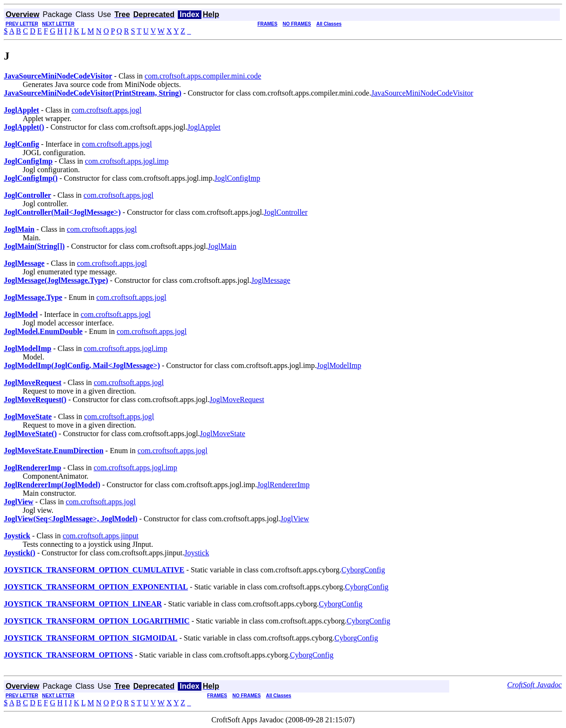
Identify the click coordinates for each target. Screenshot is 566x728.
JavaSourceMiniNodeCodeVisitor (422, 93)
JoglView (295, 519)
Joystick (197, 553)
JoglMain (222, 246)
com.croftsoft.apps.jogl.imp (127, 161)
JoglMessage (271, 280)
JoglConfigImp (237, 178)
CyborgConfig (363, 570)
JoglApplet (204, 127)
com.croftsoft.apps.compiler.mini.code (203, 76)
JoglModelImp (339, 365)
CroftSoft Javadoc (535, 685)
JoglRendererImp (283, 485)
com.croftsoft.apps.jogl (106, 110)
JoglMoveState (223, 434)
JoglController (286, 212)
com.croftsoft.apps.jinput (100, 536)
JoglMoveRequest (237, 399)
